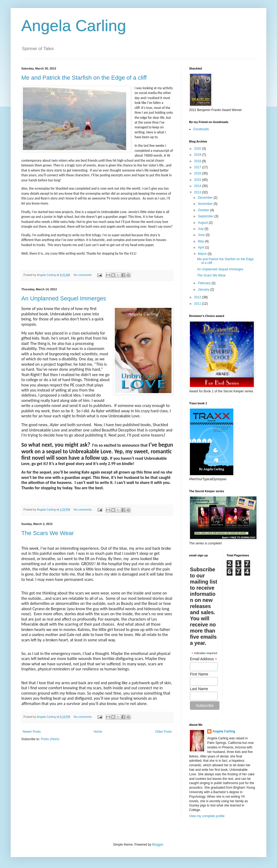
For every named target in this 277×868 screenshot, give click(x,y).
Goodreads (201, 129)
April (201, 247)
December (206, 198)
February (205, 283)
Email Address (203, 659)
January (204, 290)
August (203, 223)
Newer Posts (32, 732)
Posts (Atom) (50, 739)
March (203, 254)
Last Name (199, 689)
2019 (198, 155)
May (201, 241)
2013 (198, 192)
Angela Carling (74, 26)
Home (98, 732)
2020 (198, 149)
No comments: (83, 275)
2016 (198, 173)
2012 (198, 297)
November (206, 204)
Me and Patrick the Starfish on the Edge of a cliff (84, 78)
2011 (198, 304)
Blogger (158, 845)
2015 (198, 180)
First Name (199, 674)
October (204, 210)
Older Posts (163, 732)
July (201, 229)
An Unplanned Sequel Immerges (64, 298)
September (206, 216)
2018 (198, 161)
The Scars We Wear (48, 533)
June (202, 235)
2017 (198, 167)
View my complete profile (207, 816)
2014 (198, 186)
